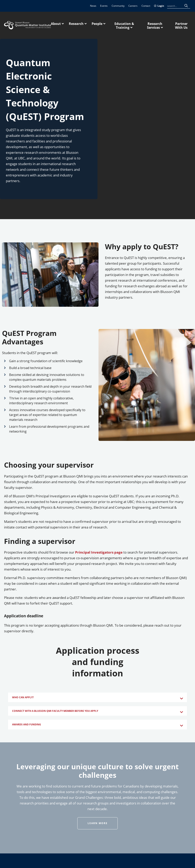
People (97, 24)
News (93, 6)
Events (104, 6)
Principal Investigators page (99, 552)
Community (118, 6)
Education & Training (124, 26)
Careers (133, 6)
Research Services (155, 26)
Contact (146, 6)
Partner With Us (181, 26)
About (56, 24)
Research (76, 24)
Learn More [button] (98, 823)
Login (159, 6)
